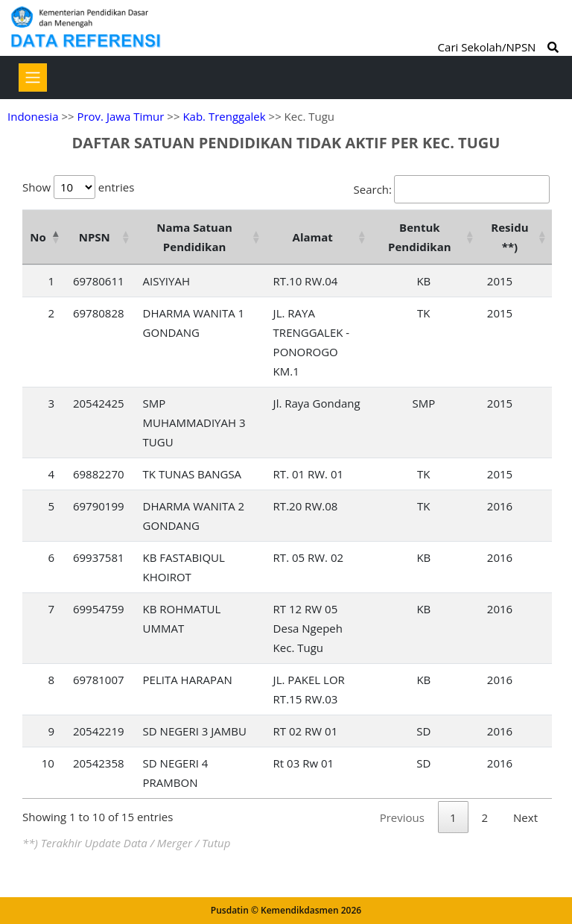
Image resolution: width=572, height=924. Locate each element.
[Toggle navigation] (33, 77)
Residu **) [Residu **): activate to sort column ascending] (509, 237)
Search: (452, 189)
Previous (402, 817)
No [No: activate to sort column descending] (38, 237)
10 (48, 763)
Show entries (78, 187)
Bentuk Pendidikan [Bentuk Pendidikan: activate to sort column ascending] (420, 237)
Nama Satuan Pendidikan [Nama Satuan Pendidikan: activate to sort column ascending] (194, 237)
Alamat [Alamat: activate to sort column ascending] (313, 237)
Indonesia (33, 116)
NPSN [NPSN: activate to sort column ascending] (95, 237)
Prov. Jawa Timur (120, 116)
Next (525, 817)
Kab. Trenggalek (224, 116)
